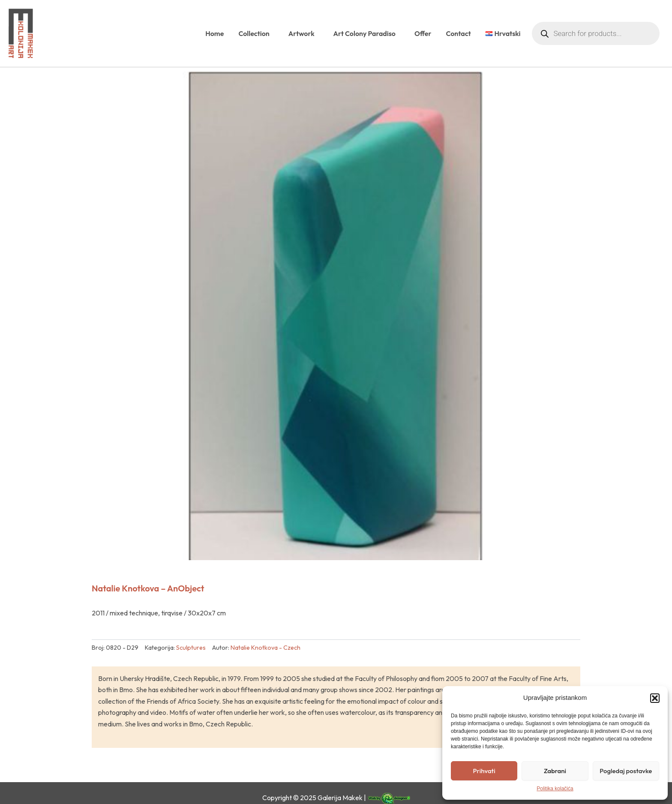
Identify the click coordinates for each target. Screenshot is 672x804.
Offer (423, 33)
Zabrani (555, 771)
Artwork (304, 33)
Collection (256, 33)
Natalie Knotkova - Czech (265, 648)
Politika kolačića (555, 789)
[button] (655, 698)
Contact (458, 33)
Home (214, 33)
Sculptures (191, 648)
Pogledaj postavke (626, 771)
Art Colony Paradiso (367, 33)
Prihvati (484, 771)
